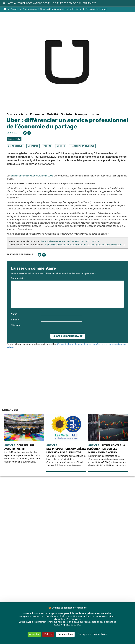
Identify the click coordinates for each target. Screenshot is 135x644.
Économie (33, 146)
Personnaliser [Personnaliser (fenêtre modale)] (65, 634)
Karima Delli (14, 139)
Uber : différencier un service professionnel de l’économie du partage (67, 123)
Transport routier (87, 114)
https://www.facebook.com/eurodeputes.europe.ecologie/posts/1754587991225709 (85, 245)
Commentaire (19, 278)
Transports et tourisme (82, 146)
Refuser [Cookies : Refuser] (48, 634)
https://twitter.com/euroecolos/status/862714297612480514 (70, 241)
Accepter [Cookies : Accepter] (34, 634)
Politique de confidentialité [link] (92, 634)
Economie (37, 114)
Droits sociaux (17, 114)
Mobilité (52, 114)
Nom (14, 314)
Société (66, 114)
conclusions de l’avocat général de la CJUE (32, 176)
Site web (15, 325)
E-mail (15, 320)
